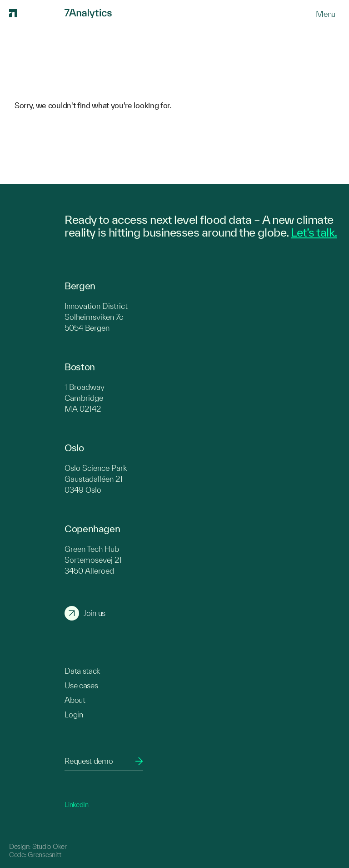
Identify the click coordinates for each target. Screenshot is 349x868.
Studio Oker (50, 846)
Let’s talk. (314, 232)
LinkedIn (77, 805)
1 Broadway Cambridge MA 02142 (85, 398)
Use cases (81, 685)
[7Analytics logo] (36, 14)
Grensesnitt (44, 855)
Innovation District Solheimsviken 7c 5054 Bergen (96, 317)
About (75, 700)
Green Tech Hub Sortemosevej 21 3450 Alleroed (93, 560)
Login (74, 714)
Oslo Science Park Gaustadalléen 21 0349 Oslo (96, 479)
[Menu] (326, 14)
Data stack (82, 671)
